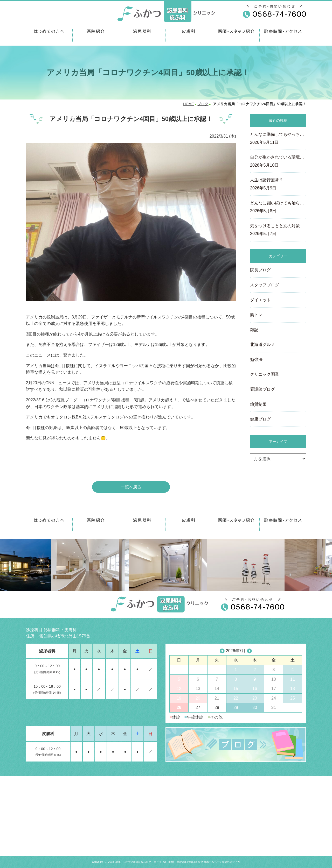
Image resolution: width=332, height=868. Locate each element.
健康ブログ (260, 419)
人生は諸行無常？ (278, 184)
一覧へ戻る (131, 487)
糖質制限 (258, 404)
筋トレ (256, 315)
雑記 (254, 330)
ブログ (203, 104)
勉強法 (256, 360)
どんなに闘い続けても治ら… (278, 208)
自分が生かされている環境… (278, 162)
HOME (188, 104)
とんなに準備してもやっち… (278, 139)
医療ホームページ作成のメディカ (220, 862)
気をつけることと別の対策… (278, 230)
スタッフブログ (265, 285)
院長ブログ (260, 270)
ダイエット (260, 300)
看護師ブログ (262, 389)
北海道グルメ (262, 344)
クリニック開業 (265, 374)
